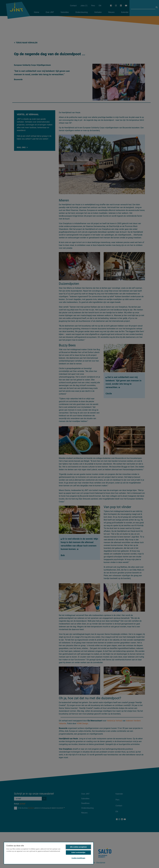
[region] (49, 853)
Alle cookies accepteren (78, 847)
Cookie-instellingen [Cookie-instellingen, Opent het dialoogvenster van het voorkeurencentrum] (78, 858)
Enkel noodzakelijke (78, 852)
